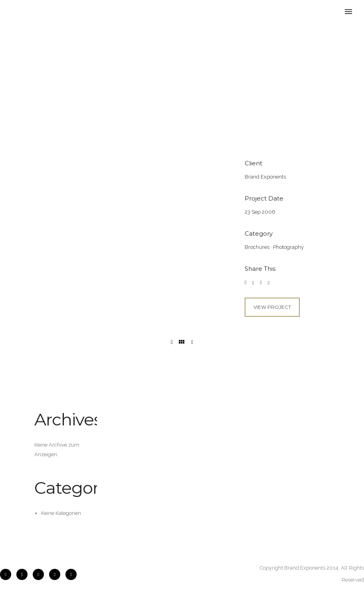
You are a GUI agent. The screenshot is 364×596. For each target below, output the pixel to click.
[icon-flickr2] (40, 574)
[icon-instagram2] (24, 574)
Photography (288, 247)
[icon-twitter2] (57, 574)
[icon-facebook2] (8, 574)
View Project (272, 307)
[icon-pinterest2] (71, 574)
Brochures (257, 247)
